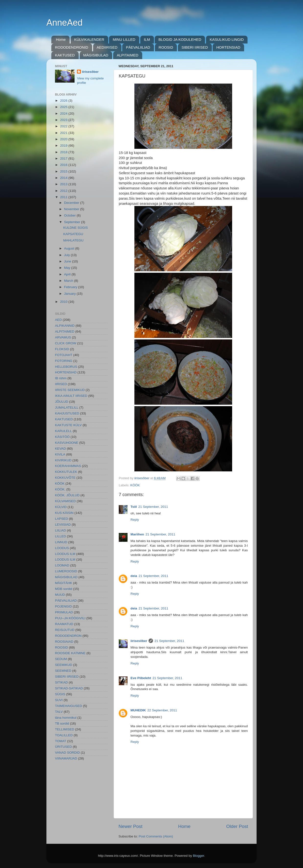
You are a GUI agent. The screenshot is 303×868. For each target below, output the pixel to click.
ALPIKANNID (65, 326)
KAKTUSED (65, 55)
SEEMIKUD (64, 665)
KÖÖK (135, 485)
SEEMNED (63, 671)
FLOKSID (62, 349)
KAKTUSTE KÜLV (68, 425)
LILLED (60, 536)
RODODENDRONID (72, 47)
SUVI (59, 700)
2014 (64, 178)
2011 (64, 197)
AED (58, 320)
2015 (64, 171)
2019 (64, 146)
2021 (64, 133)
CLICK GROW (66, 343)
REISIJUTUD (65, 630)
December (72, 203)
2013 (64, 184)
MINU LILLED (124, 39)
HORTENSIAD (228, 47)
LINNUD (61, 542)
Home (61, 39)
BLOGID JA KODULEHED (180, 39)
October (70, 215)
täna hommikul (66, 718)
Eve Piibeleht (141, 678)
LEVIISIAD (63, 525)
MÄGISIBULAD (96, 55)
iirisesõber (139, 641)
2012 (64, 191)
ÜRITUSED (63, 747)
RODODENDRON (68, 636)
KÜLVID (61, 507)
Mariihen (137, 534)
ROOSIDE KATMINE (70, 653)
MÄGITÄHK (64, 583)
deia (134, 576)
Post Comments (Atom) (156, 836)
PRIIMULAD (64, 612)
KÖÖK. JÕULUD (67, 495)
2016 (64, 165)
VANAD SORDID (67, 753)
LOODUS (62, 548)
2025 (64, 107)
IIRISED (61, 384)
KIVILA (60, 454)
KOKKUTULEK (66, 472)
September (73, 222)
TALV (59, 712)
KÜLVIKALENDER (89, 39)
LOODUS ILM (65, 554)
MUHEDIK (138, 710)
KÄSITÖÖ (62, 437)
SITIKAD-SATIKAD (69, 688)
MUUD (60, 595)
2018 (64, 152)
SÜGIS (60, 694)
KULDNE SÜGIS (76, 228)
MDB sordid (64, 589)
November (72, 209)
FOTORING (64, 361)
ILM (147, 39)
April (68, 274)
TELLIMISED (65, 729)
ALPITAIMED (128, 55)
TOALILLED (64, 735)
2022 (64, 126)
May (68, 268)
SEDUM (61, 659)
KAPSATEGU (73, 234)
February (71, 287)
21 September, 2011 (153, 507)
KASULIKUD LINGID (227, 39)
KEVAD (60, 449)
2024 (64, 114)
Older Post (237, 826)
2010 (64, 302)
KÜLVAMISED (65, 501)
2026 (64, 101)
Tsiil (134, 507)
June (68, 261)
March (69, 281)
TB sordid (62, 723)
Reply (135, 520)
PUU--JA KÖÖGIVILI (70, 618)
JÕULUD (62, 402)
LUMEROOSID (66, 571)
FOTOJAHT (64, 355)
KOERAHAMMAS (68, 466)
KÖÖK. (60, 489)
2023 (64, 120)
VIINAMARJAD (66, 758)
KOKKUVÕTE (65, 478)
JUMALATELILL (67, 407)
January (70, 294)
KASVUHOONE (67, 443)
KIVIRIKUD (63, 460)
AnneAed (65, 23)
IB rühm (61, 378)
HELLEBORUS (66, 367)
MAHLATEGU (73, 240)
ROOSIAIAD (64, 642)
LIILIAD (60, 530)
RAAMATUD (64, 624)
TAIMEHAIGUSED (69, 706)
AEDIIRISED (107, 47)
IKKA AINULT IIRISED (71, 396)
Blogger (199, 856)
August (70, 248)
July (67, 255)
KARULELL (63, 431)
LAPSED (61, 519)
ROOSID (166, 47)
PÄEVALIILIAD (138, 47)
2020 (64, 139)
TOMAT (61, 741)
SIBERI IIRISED (195, 47)
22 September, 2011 (162, 710)
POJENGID (63, 606)
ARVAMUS (63, 337)
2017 (64, 158)
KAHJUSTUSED (67, 413)
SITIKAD (61, 682)
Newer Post (130, 826)
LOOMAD (62, 565)
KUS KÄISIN (64, 513)
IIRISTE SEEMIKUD (70, 390)
